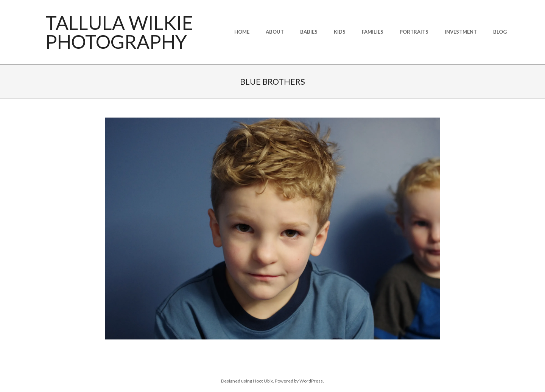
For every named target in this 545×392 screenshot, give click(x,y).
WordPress (311, 381)
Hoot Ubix (263, 381)
